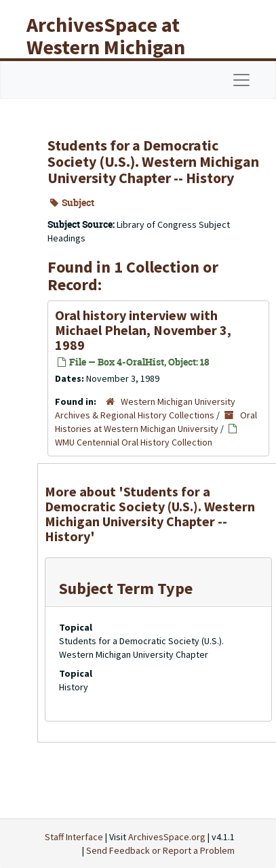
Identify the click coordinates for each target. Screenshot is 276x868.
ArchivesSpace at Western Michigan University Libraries (116, 47)
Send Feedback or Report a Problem (160, 850)
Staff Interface (74, 837)
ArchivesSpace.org (167, 837)
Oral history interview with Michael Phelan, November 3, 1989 (143, 330)
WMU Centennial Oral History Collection (134, 442)
